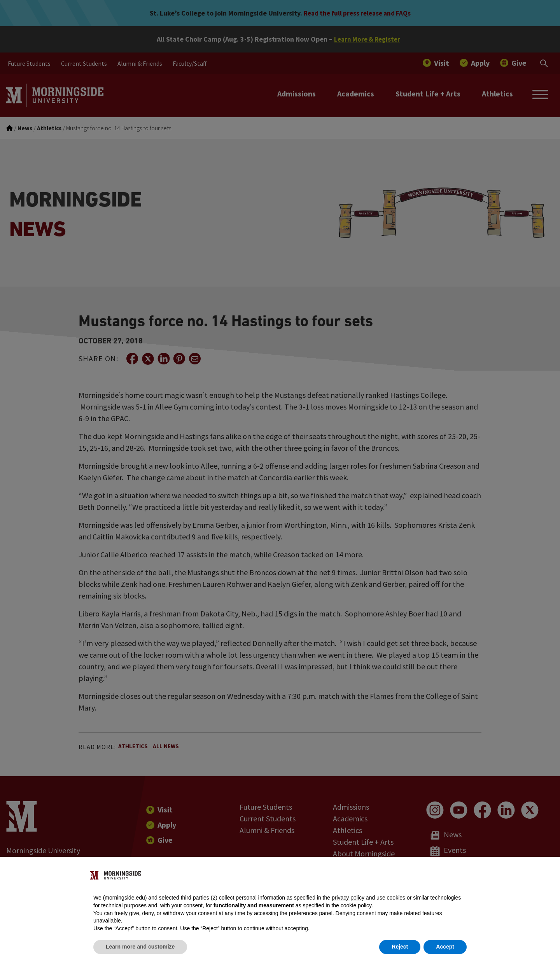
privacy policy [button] (348, 898)
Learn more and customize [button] (140, 947)
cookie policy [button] (356, 905)
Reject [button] (400, 947)
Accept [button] (445, 947)
